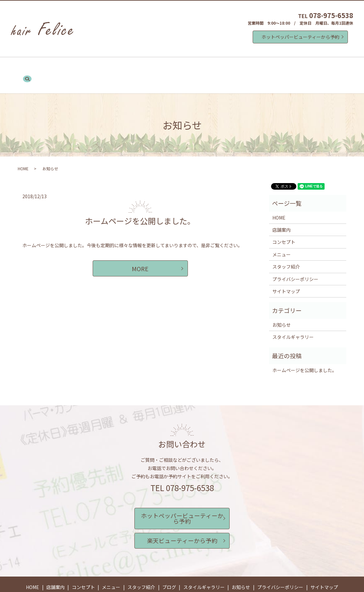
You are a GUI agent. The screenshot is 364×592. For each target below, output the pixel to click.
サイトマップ (286, 275)
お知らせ (283, 67)
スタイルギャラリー (243, 67)
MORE (140, 252)
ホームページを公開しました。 (140, 204)
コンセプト (115, 67)
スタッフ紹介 (177, 67)
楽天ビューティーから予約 (182, 514)
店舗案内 (85, 67)
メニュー (145, 67)
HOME (60, 67)
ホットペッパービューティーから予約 (300, 37)
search (306, 67)
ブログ (207, 67)
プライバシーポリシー (295, 262)
